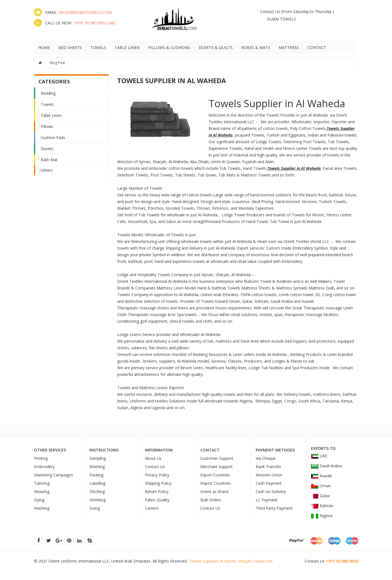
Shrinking (98, 500)
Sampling (98, 458)
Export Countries (215, 475)
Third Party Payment (274, 508)
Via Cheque (266, 458)
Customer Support (217, 458)
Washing (42, 508)
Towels (47, 104)
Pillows (47, 126)
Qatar (321, 496)
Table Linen (51, 115)
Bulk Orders (211, 500)
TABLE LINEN (127, 48)
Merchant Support (217, 467)
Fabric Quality (157, 500)
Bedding (48, 93)
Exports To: (324, 448)
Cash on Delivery (271, 492)
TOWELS (98, 48)
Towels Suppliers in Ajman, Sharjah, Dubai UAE (231, 561)
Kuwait (321, 476)
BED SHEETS (70, 48)
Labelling (97, 483)
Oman (321, 486)
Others (47, 170)
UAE (319, 456)
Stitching (97, 492)
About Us (153, 458)
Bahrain (322, 506)
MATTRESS (289, 48)
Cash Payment (269, 483)
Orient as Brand (214, 492)
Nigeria (322, 516)
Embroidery (44, 467)
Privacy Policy (157, 475)
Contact (317, 48)
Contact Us (270, 11)
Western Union (269, 475)
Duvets (47, 149)
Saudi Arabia (326, 466)
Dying (39, 500)
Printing (41, 458)
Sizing (95, 508)
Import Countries (216, 483)
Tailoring (42, 483)
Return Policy (157, 492)
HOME (44, 48)
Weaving (42, 492)
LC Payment (267, 500)
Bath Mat (49, 160)
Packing (96, 475)
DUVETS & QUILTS (216, 48)
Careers (152, 508)
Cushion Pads (53, 138)
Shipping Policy (158, 483)
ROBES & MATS (256, 48)
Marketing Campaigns (54, 475)
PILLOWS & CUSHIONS (169, 48)
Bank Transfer (268, 467)
